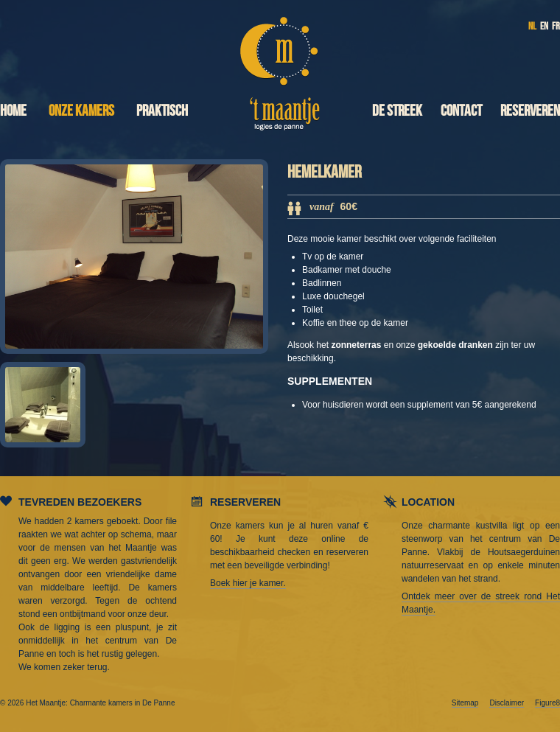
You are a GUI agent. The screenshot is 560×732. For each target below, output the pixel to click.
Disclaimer (507, 703)
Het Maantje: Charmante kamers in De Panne (280, 67)
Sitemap (465, 703)
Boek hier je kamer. (248, 583)
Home (13, 111)
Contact (461, 111)
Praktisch (162, 111)
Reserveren (530, 111)
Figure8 (547, 703)
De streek (397, 111)
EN (544, 26)
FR (556, 26)
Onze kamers (81, 111)
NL (532, 26)
